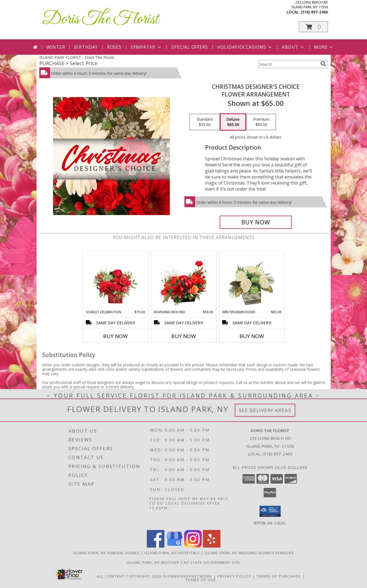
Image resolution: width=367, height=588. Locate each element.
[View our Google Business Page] (174, 546)
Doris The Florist (100, 19)
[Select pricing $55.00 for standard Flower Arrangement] (205, 122)
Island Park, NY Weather (153, 562)
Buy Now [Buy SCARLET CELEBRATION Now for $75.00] (115, 336)
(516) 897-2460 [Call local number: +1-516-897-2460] (314, 12)
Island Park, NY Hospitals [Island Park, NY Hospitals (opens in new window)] (172, 553)
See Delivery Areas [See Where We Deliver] (265, 410)
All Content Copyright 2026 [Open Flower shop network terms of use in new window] (129, 576)
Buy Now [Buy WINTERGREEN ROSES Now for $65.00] (252, 336)
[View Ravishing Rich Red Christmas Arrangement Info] (184, 281)
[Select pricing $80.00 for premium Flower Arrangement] (261, 122)
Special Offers (190, 47)
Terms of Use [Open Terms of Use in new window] (201, 579)
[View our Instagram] (193, 546)
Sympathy (146, 47)
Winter (56, 47)
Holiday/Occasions (245, 47)
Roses (114, 47)
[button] (313, 27)
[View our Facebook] (156, 546)
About (293, 47)
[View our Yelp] (212, 546)
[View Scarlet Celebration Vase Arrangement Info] (115, 281)
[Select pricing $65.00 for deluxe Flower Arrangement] (233, 122)
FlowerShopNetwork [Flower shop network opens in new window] (188, 576)
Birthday (86, 47)
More (324, 47)
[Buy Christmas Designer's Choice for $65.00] (256, 222)
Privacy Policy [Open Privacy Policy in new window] (234, 576)
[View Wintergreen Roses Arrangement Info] (252, 281)
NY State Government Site (212, 562)
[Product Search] (288, 64)
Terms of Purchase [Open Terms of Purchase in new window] (279, 576)
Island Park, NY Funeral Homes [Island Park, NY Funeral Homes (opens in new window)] (106, 553)
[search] (323, 64)
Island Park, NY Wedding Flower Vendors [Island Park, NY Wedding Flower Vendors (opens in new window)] (249, 553)
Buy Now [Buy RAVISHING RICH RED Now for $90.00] (184, 336)
